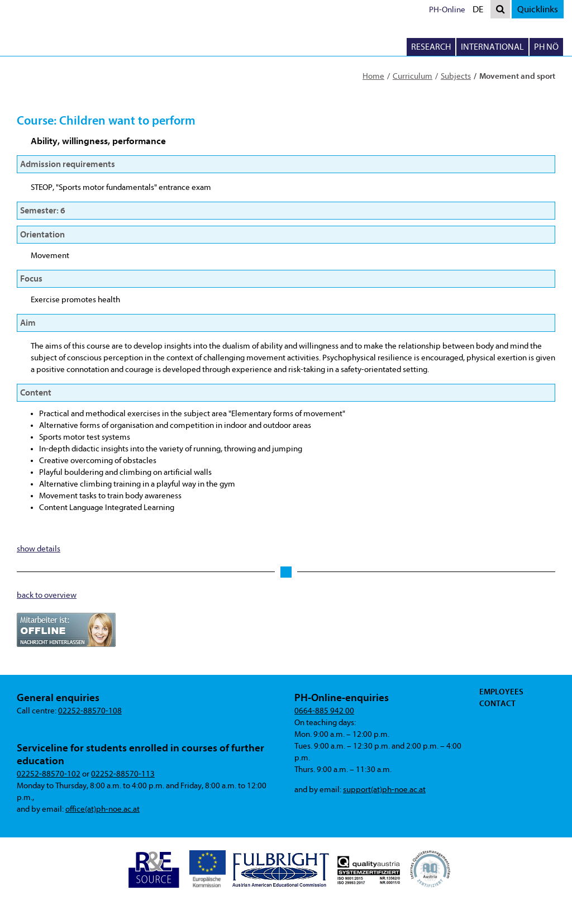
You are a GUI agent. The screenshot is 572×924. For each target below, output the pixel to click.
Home (373, 76)
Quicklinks (538, 9)
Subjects (456, 76)
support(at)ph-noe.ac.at (384, 790)
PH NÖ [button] (546, 47)
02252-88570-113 (123, 774)
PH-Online (447, 10)
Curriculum (413, 76)
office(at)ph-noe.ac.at (103, 809)
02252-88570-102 (49, 774)
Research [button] (431, 47)
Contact (497, 703)
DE (480, 10)
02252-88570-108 (90, 711)
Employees (501, 692)
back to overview (47, 595)
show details (39, 549)
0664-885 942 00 (324, 711)
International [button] (492, 47)
